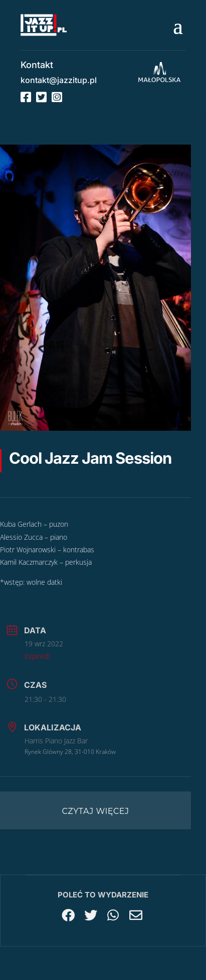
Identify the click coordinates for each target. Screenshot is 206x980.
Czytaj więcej (96, 811)
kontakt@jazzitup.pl (59, 80)
